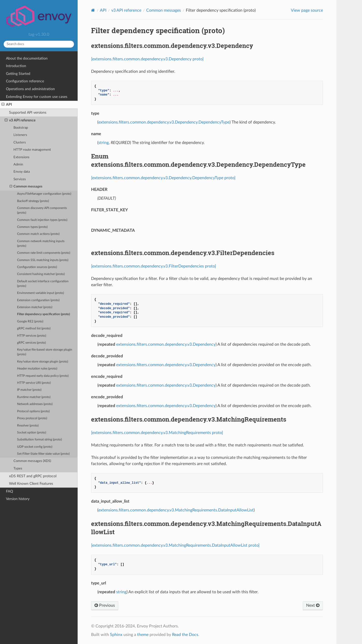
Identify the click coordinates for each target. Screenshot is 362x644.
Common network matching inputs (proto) (41, 244)
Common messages (26, 187)
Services (20, 179)
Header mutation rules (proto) (37, 369)
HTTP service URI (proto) (34, 383)
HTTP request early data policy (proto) (43, 376)
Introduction (16, 66)
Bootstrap (21, 128)
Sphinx (116, 635)
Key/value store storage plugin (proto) (43, 362)
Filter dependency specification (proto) (43, 314)
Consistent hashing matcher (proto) (41, 274)
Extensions (21, 157)
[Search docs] (39, 44)
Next (313, 605)
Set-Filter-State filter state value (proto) (43, 454)
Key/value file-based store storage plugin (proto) (45, 352)
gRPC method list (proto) (34, 328)
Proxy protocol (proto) (32, 418)
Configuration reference (25, 81)
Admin (18, 165)
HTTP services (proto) (32, 336)
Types (18, 469)
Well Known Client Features (31, 484)
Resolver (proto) (28, 426)
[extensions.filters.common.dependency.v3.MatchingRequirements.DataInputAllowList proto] (175, 545)
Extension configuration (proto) (38, 300)
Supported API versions (28, 113)
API (7, 105)
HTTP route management (32, 150)
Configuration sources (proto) (37, 267)
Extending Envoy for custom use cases (37, 97)
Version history (18, 499)
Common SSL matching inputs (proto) (43, 260)
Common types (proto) (32, 227)
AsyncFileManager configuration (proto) (44, 194)
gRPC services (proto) (31, 343)
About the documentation (27, 58)
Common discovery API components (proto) (42, 210)
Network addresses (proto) (35, 404)
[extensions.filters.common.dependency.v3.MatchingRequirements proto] (157, 433)
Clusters (20, 143)
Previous (105, 605)
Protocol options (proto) (33, 411)
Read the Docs (185, 635)
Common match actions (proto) (38, 234)
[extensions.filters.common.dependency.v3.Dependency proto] (147, 59)
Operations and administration (30, 89)
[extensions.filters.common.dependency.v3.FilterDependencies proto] (154, 266)
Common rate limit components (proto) (44, 253)
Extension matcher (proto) (35, 307)
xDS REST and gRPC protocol (33, 476)
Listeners (20, 135)
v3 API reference (20, 120)
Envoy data (22, 172)
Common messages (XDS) (32, 461)
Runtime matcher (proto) (34, 397)
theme (143, 635)
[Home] (93, 10)
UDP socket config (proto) (35, 447)
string (104, 143)
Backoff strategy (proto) (33, 201)
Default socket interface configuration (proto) (43, 284)
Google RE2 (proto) (30, 321)
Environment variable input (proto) (40, 293)
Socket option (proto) (32, 433)
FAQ (9, 491)
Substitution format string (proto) (39, 440)
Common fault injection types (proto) (42, 220)
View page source (307, 10)
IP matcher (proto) (29, 390)
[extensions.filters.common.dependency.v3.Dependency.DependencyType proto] (163, 178)
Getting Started (18, 74)
